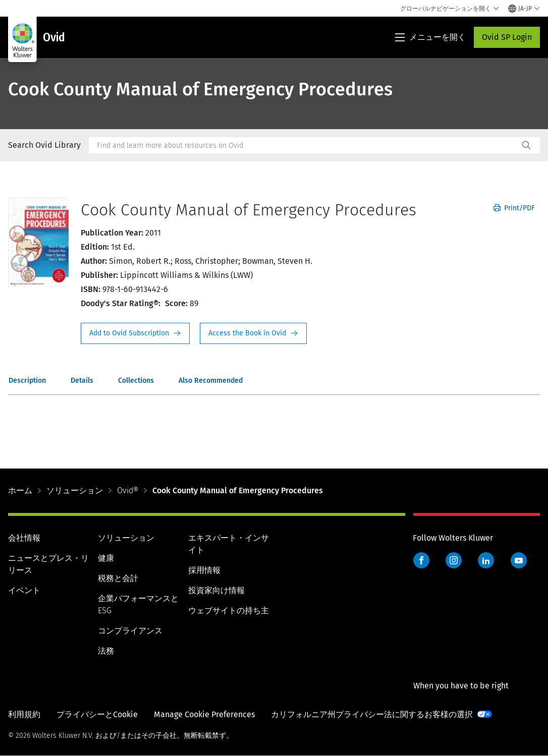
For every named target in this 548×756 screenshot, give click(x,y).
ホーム (20, 490)
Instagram (454, 560)
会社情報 (24, 538)
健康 (106, 558)
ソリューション (75, 490)
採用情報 (204, 570)
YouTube (519, 560)
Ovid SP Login (507, 37)
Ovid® (128, 490)
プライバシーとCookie (97, 714)
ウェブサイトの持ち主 (229, 610)
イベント (24, 590)
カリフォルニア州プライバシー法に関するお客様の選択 (372, 714)
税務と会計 (118, 578)
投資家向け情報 (216, 590)
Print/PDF (514, 208)
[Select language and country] (524, 9)
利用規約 (24, 714)
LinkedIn (486, 560)
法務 (106, 651)
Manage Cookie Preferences (204, 714)
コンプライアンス (130, 631)
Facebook (421, 560)
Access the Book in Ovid (253, 333)
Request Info (135, 333)
